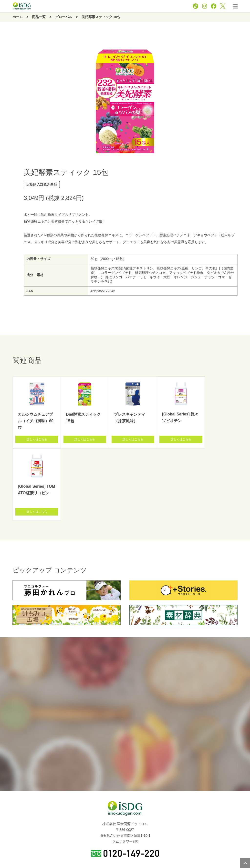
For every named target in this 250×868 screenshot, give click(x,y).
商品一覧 (9, 816)
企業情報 (9, 805)
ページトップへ (245, 863)
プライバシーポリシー (114, 851)
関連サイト (11, 838)
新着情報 (9, 827)
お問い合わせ (142, 851)
